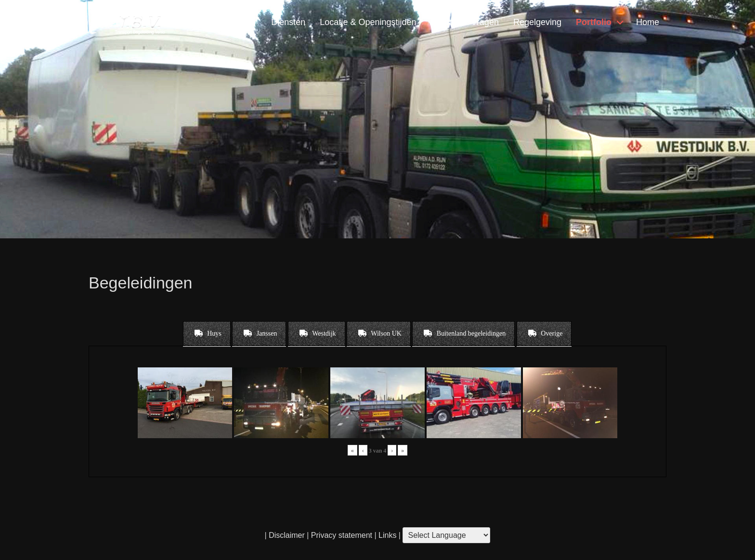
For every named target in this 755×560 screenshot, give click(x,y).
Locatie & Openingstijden (368, 22)
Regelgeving (537, 22)
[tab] (207, 334)
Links (387, 535)
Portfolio (594, 22)
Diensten (288, 22)
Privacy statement (342, 535)
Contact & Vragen (464, 22)
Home (648, 22)
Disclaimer (287, 535)
